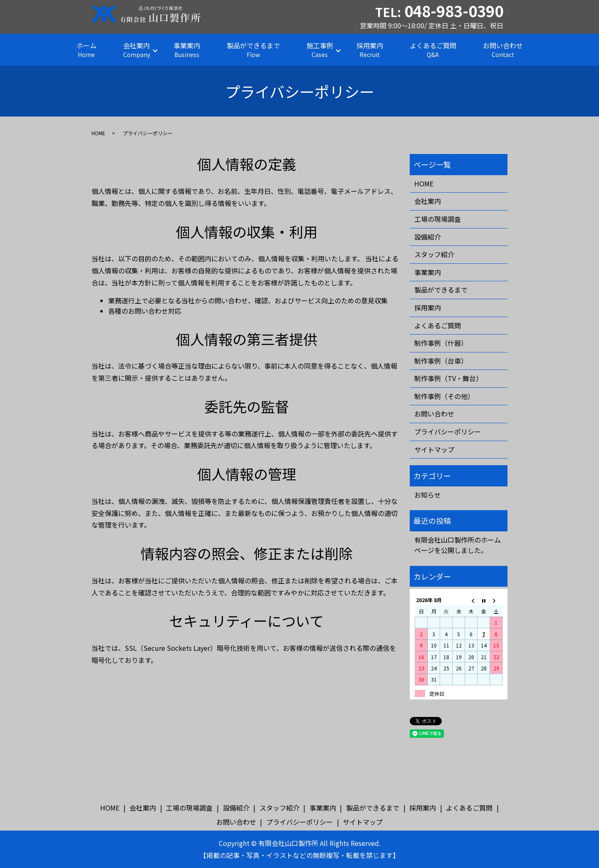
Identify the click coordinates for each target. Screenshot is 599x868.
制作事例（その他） (444, 396)
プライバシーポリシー (448, 432)
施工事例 (320, 50)
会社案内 (137, 50)
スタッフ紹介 (434, 254)
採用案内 (370, 50)
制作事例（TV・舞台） (448, 378)
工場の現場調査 (438, 219)
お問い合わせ (503, 50)
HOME (98, 133)
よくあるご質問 (433, 50)
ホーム (87, 50)
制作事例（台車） (441, 361)
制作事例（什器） (441, 343)
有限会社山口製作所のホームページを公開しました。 (458, 545)
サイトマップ (434, 449)
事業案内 (187, 50)
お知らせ (428, 495)
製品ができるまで (253, 50)
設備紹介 (428, 237)
